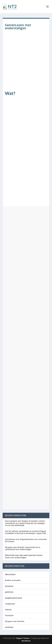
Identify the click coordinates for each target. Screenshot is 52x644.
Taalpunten (10, 604)
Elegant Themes (23, 638)
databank (9, 586)
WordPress (26, 641)
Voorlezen (9, 615)
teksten (8, 610)
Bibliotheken (10, 574)
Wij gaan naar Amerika (15, 621)
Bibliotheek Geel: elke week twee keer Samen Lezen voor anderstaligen (24, 556)
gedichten (9, 592)
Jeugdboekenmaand (13, 598)
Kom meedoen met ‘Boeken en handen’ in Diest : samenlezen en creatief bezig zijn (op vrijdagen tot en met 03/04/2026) (25, 523)
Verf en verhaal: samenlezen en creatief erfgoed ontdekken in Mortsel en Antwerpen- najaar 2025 (26, 532)
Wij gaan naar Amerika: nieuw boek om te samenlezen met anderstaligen (23, 548)
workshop (9, 627)
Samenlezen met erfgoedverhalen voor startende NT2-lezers (26, 540)
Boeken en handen (13, 580)
